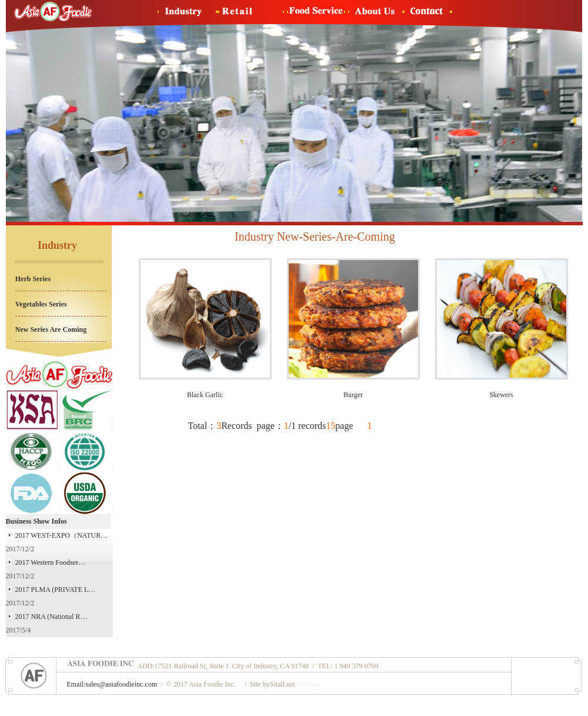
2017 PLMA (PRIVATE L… (56, 590)
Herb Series (33, 279)
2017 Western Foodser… (50, 562)
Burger (353, 395)
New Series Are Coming (51, 329)
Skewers (501, 395)
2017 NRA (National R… (51, 617)
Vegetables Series (41, 304)
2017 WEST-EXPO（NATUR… (62, 535)
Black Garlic (205, 395)
